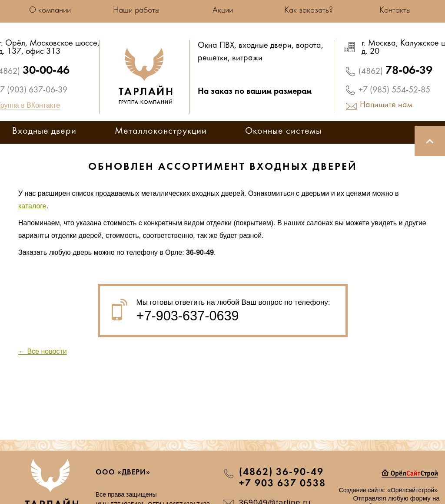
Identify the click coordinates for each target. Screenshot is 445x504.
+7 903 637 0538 (282, 484)
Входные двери (44, 132)
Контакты (395, 10)
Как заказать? (309, 10)
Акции (223, 10)
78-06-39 (395, 71)
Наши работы (136, 10)
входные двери (265, 46)
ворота (309, 46)
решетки (213, 59)
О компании (50, 10)
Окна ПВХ (216, 46)
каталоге (32, 206)
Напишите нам (386, 105)
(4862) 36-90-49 (281, 472)
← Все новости (43, 351)
